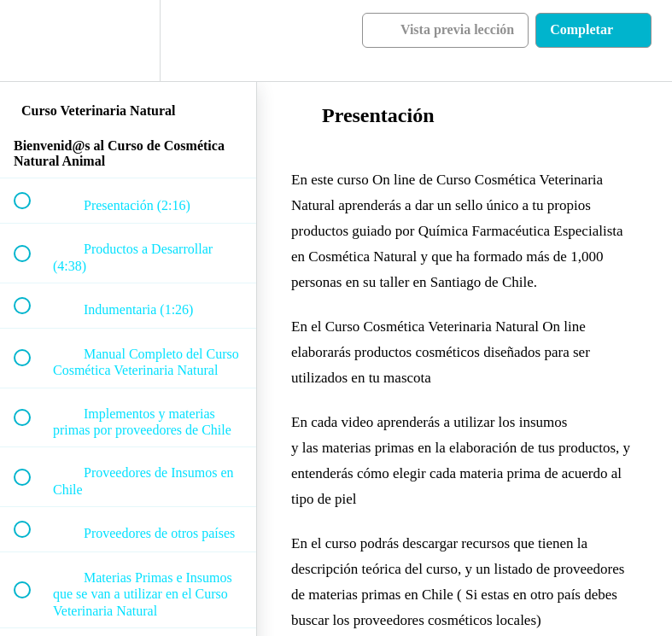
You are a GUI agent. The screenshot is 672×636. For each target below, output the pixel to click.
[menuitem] (128, 41)
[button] (32, 41)
